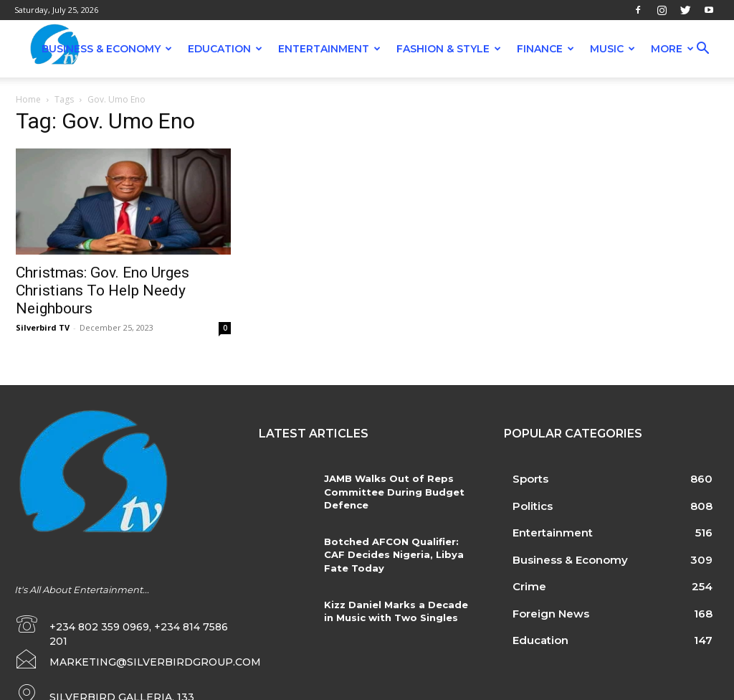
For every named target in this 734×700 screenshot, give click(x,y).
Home (28, 99)
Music (613, 49)
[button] (702, 50)
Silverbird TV (43, 327)
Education (225, 49)
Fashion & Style (449, 49)
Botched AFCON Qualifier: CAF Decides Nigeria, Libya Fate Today (393, 554)
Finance (545, 49)
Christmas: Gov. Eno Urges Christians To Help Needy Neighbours (103, 290)
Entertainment (329, 49)
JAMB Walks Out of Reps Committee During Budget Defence (392, 491)
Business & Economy (107, 49)
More (672, 49)
